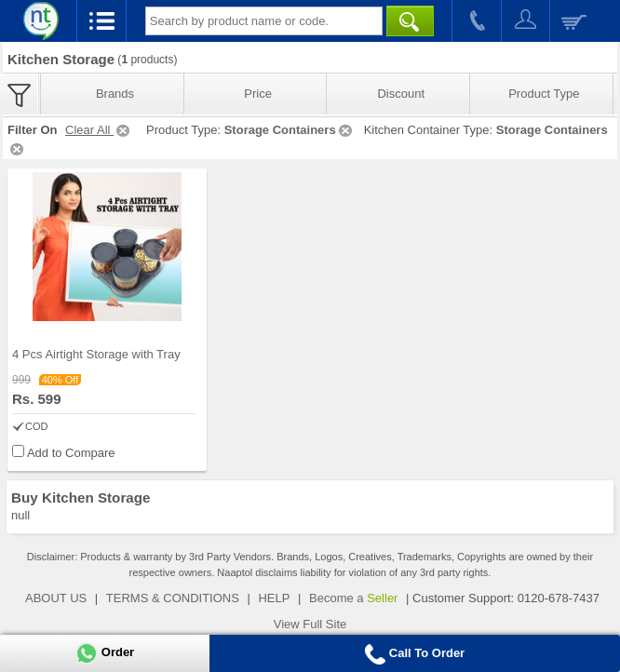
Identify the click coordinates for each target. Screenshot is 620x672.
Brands (115, 94)
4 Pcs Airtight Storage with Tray (96, 354)
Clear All (99, 130)
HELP (274, 598)
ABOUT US (56, 598)
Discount (401, 94)
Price (258, 94)
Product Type (544, 94)
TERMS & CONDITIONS (173, 598)
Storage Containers (290, 130)
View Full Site (310, 624)
